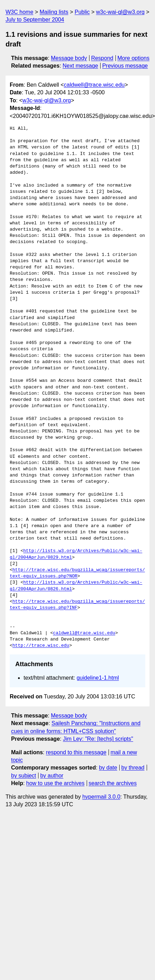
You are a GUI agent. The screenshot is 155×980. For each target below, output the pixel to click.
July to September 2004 (35, 20)
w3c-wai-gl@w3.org (120, 12)
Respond (102, 58)
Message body (69, 58)
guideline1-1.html (98, 678)
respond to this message (76, 752)
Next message (80, 66)
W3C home (19, 12)
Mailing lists (54, 12)
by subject (24, 776)
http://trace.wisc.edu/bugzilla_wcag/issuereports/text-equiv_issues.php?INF (77, 605)
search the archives (113, 783)
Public (82, 12)
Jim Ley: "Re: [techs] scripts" (98, 739)
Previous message (125, 66)
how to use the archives (55, 783)
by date (108, 768)
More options (134, 58)
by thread (133, 768)
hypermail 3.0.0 (101, 797)
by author (52, 776)
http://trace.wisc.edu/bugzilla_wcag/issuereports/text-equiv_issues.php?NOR (77, 573)
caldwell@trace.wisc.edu (94, 85)
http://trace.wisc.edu (41, 646)
